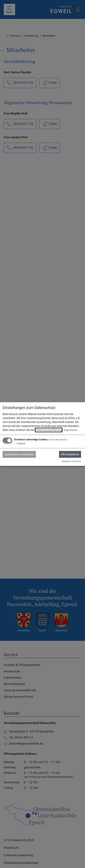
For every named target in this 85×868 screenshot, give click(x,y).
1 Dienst (20, 444)
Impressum (70, 430)
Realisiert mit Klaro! (71, 461)
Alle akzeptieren (70, 455)
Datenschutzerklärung (49, 430)
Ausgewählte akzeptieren (19, 455)
